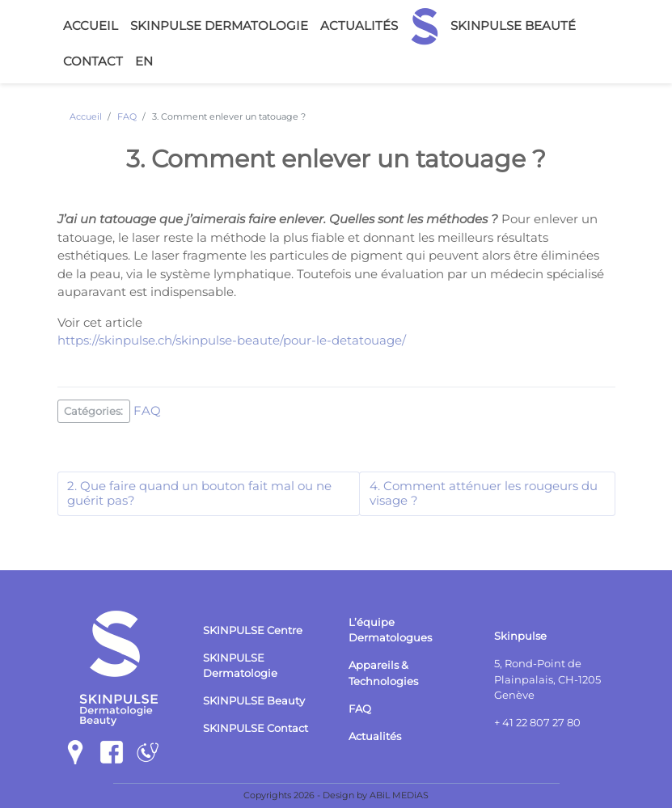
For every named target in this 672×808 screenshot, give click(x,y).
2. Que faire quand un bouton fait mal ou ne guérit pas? (199, 493)
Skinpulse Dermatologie (219, 25)
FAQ (147, 410)
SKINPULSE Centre (253, 630)
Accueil (91, 25)
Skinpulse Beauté (513, 25)
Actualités (359, 25)
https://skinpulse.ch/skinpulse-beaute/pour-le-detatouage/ (232, 340)
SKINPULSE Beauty (254, 701)
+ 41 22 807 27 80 (537, 723)
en (144, 61)
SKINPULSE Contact (256, 728)
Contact (93, 61)
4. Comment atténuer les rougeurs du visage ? (484, 493)
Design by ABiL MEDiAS (376, 795)
